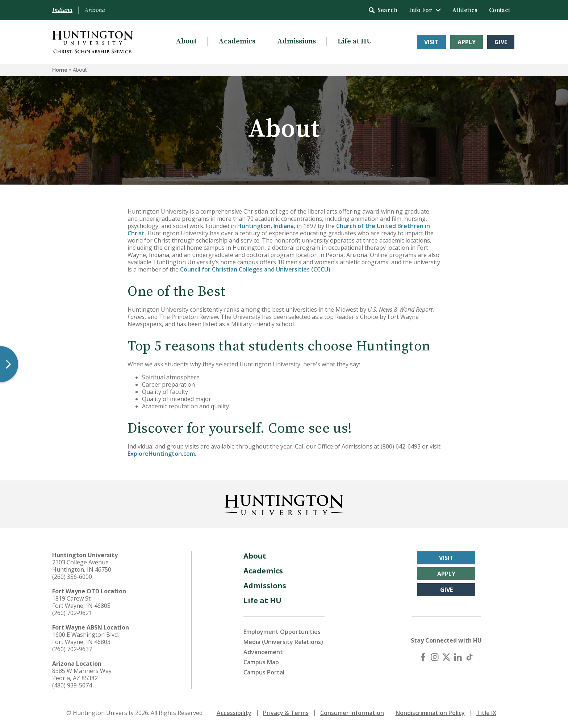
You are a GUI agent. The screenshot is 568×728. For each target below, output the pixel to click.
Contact (500, 10)
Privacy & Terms (286, 713)
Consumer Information (352, 713)
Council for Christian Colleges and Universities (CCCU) (255, 269)
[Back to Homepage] (284, 504)
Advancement (263, 652)
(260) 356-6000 (72, 577)
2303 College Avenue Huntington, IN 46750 (82, 566)
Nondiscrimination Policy (430, 713)
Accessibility (234, 713)
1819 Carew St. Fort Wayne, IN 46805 (81, 602)
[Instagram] (435, 657)
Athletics (465, 10)
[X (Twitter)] (446, 657)
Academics (237, 41)
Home (60, 70)
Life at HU (355, 41)
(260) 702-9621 (72, 613)
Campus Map (261, 662)
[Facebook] (423, 657)
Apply (467, 42)
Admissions (296, 41)
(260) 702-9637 (72, 649)
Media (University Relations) (283, 642)
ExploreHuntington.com (161, 454)
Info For (425, 10)
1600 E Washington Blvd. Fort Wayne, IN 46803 (85, 638)
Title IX (486, 713)
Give (501, 42)
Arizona (95, 10)
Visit (431, 42)
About (186, 41)
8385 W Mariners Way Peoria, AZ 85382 (82, 674)
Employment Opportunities (282, 632)
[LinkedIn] (458, 657)
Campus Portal (264, 672)
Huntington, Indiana (266, 226)
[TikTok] (469, 657)
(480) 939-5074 (72, 685)
